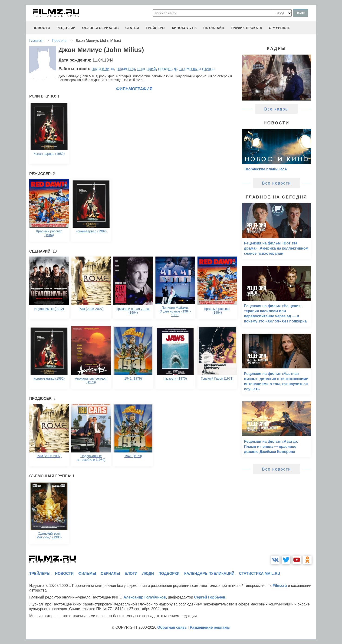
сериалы (110, 574)
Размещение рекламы (210, 627)
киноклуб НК (184, 28)
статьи (132, 28)
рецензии (66, 28)
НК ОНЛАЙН (214, 28)
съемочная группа (197, 69)
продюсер (168, 69)
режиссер (126, 69)
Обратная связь (172, 627)
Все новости (277, 183)
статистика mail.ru (260, 574)
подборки (169, 574)
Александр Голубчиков (145, 597)
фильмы (87, 574)
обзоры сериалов (101, 28)
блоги (131, 574)
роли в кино (103, 69)
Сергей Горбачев (210, 597)
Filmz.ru (280, 586)
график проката (247, 28)
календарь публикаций (209, 574)
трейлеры (156, 28)
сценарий (146, 69)
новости (41, 28)
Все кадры (276, 109)
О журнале (280, 28)
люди (148, 574)
